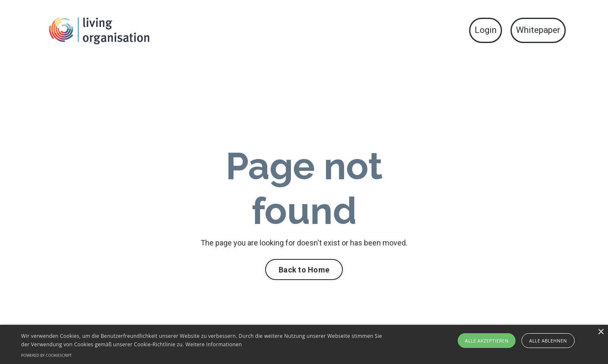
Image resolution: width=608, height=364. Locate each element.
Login (486, 30)
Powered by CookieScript (46, 355)
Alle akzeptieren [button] (487, 341)
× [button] (601, 332)
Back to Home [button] (304, 270)
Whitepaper (538, 30)
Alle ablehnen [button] (548, 341)
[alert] (304, 344)
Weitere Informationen (214, 344)
